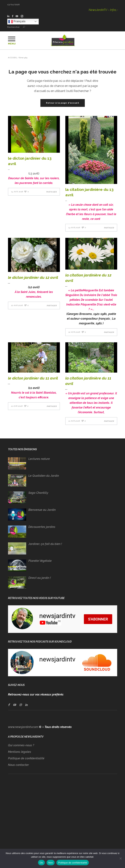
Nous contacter (18, 765)
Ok (41, 863)
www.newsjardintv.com (23, 727)
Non (51, 863)
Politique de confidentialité (26, 758)
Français (17, 22)
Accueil (13, 58)
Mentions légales (20, 752)
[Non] (120, 858)
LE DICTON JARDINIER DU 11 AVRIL (33, 378)
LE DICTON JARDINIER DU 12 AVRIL (33, 277)
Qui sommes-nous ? (21, 745)
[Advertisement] (63, 815)
